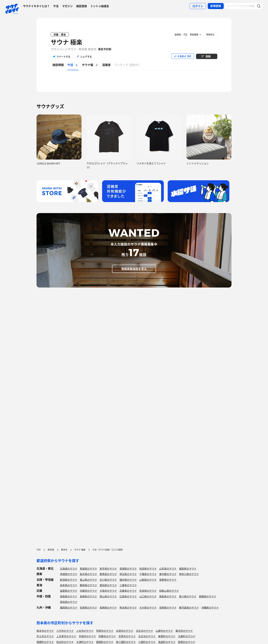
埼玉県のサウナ (128, 574)
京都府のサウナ (88, 591)
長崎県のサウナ (108, 607)
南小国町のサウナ (126, 642)
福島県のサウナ (188, 568)
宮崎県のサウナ (168, 607)
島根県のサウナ (88, 596)
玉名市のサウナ (144, 631)
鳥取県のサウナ (69, 596)
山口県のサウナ (148, 596)
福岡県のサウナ (69, 607)
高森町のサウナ (167, 642)
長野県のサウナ (168, 580)
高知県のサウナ (69, 602)
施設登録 (82, 6)
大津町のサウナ (85, 642)
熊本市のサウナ (45, 631)
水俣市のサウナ (125, 631)
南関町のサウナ (45, 642)
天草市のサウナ (127, 636)
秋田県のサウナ (148, 568)
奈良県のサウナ (148, 591)
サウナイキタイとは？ (36, 6)
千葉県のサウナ (148, 574)
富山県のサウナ (88, 580)
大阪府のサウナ (108, 591)
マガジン (67, 6)
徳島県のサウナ (168, 596)
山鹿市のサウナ (164, 631)
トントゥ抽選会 (100, 6)
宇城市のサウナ (87, 636)
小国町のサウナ (147, 642)
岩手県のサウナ (108, 568)
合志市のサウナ (147, 636)
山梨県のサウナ (148, 580)
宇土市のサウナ (45, 636)
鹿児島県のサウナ (189, 607)
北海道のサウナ (69, 568)
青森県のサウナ (88, 568)
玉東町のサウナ (187, 636)
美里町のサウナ (167, 636)
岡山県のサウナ (108, 596)
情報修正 (210, 35)
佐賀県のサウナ (88, 607)
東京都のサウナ (168, 574)
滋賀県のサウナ (69, 591)
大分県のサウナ (148, 607)
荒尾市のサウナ (105, 631)
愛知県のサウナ (108, 585)
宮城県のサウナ (128, 568)
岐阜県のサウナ (69, 585)
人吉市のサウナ (85, 631)
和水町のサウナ (65, 642)
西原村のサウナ (187, 642)
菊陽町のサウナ (105, 642)
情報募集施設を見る (134, 269)
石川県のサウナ (108, 580)
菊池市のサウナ (184, 631)
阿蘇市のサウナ (107, 636)
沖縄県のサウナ (210, 607)
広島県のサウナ (128, 596)
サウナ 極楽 (66, 42)
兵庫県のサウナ (128, 591)
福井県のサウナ (128, 580)
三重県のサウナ (128, 585)
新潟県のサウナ (69, 580)
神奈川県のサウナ (189, 574)
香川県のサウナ (188, 596)
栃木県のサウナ (88, 574)
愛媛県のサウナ (208, 596)
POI (185, 34)
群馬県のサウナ (108, 574)
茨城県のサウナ (69, 574)
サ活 (56, 6)
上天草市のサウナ (66, 636)
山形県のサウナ (168, 568)
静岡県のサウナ (88, 585)
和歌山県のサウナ (169, 591)
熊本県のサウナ (128, 607)
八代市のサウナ (65, 631)
